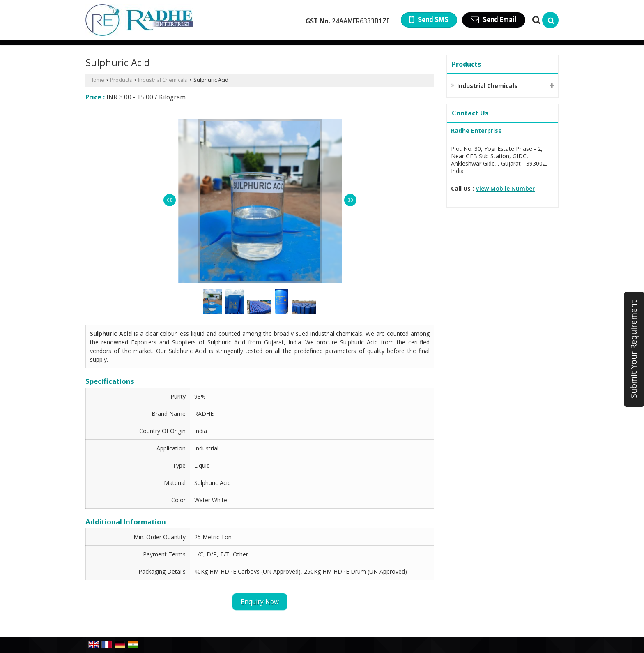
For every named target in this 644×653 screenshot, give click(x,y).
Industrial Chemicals (163, 80)
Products (121, 80)
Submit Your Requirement (634, 349)
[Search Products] (535, 20)
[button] (505, 188)
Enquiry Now (260, 602)
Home (97, 80)
